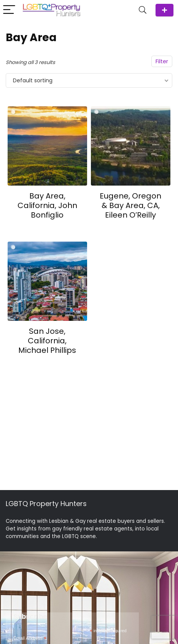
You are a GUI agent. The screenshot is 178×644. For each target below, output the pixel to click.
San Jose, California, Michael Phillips (47, 341)
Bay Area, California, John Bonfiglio (47, 205)
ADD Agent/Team (164, 10)
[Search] (143, 10)
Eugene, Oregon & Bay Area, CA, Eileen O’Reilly (130, 205)
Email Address (30, 639)
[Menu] (9, 10)
